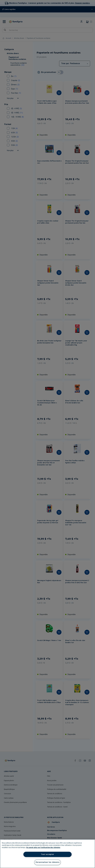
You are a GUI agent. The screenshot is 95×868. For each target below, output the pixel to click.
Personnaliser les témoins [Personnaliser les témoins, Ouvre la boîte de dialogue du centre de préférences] (48, 862)
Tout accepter (47, 854)
